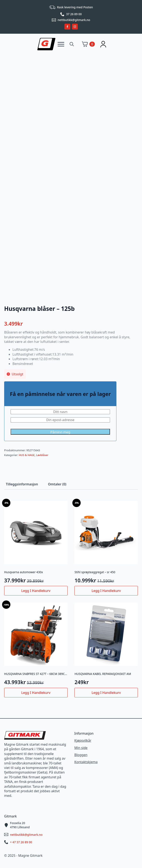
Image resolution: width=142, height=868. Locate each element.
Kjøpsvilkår (83, 740)
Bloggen (81, 755)
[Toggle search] (72, 44)
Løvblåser (42, 455)
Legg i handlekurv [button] (36, 591)
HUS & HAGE (27, 455)
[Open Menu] (61, 44)
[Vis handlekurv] (88, 44)
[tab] (22, 484)
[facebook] (67, 27)
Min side (81, 748)
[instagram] (75, 27)
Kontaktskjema (86, 762)
